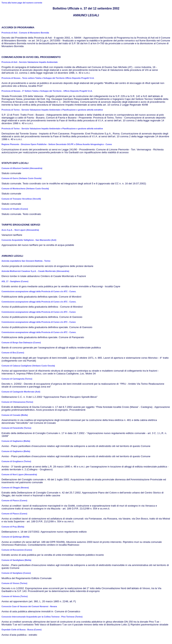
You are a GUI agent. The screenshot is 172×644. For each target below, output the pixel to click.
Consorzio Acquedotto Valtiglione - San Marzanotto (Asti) (29, 240)
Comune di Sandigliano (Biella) (16, 560)
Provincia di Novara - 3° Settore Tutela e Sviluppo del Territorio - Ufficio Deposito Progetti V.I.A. (47, 91)
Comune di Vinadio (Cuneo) (15, 209)
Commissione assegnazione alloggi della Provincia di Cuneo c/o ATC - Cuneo (39, 312)
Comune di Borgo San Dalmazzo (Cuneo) (21, 343)
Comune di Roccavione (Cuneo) (17, 550)
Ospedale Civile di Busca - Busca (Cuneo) (21, 630)
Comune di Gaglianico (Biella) (16, 441)
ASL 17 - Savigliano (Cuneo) (15, 281)
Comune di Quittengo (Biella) (15, 537)
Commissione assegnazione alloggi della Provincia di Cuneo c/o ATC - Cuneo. (39, 291)
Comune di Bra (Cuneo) (13, 353)
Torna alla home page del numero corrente (22, 3)
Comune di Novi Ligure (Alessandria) (19, 474)
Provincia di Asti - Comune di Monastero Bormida (25, 33)
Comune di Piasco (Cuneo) (14, 500)
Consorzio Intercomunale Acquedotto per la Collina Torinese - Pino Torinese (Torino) (42, 617)
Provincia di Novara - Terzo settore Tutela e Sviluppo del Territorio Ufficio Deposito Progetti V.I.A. (48, 78)
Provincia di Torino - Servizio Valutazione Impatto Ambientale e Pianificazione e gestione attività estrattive (52, 110)
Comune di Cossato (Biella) (15, 415)
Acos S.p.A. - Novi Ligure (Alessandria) (20, 230)
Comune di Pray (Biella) (13, 527)
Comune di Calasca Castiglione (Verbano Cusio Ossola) (28, 366)
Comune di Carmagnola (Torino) (17, 379)
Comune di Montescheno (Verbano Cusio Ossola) (25, 189)
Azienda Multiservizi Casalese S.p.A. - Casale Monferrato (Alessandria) (35, 271)
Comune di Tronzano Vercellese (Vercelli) (21, 199)
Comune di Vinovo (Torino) (14, 583)
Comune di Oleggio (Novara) (15, 488)
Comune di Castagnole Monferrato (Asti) (21, 392)
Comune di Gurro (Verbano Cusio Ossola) (21, 178)
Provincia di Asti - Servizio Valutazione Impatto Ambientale (30, 62)
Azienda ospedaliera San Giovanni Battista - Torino (26, 261)
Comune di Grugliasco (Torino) (16, 461)
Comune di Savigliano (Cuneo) (16, 573)
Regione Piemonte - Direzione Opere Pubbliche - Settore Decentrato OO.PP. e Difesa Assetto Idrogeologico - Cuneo (57, 144)
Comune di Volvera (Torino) (15, 596)
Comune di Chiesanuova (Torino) (17, 402)
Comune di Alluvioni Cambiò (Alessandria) (22, 168)
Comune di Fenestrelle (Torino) (16, 428)
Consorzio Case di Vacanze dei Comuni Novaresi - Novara (29, 606)
